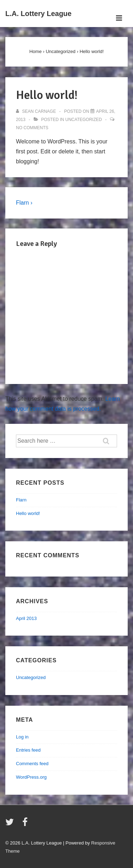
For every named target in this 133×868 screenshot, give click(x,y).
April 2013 (26, 618)
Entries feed (28, 750)
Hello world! (28, 513)
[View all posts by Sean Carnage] (37, 111)
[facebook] (26, 824)
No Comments (32, 128)
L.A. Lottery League (38, 14)
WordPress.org (31, 777)
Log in (22, 737)
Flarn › (24, 203)
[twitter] (11, 824)
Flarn (21, 500)
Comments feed (32, 764)
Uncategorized (84, 120)
